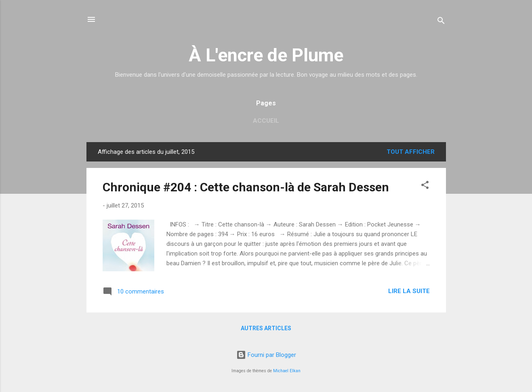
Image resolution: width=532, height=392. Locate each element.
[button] (425, 186)
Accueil (266, 121)
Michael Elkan (287, 371)
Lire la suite (409, 291)
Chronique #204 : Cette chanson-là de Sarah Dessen (246, 187)
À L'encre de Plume (266, 55)
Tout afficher (411, 152)
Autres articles (266, 328)
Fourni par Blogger (266, 355)
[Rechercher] (441, 22)
